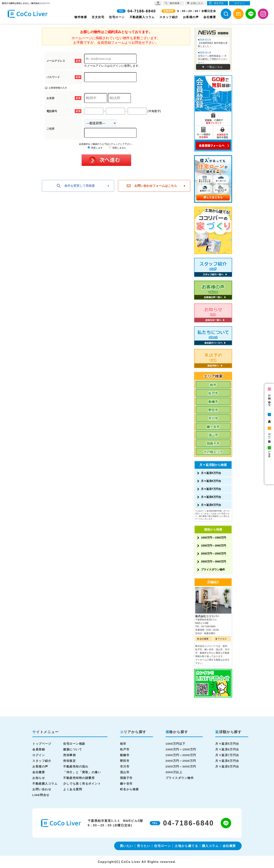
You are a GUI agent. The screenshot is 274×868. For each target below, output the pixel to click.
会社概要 (210, 17)
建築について (73, 749)
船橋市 (213, 402)
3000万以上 (174, 772)
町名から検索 (129, 789)
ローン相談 (269, 435)
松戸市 (213, 393)
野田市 (213, 410)
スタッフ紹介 (169, 17)
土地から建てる (186, 846)
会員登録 (39, 749)
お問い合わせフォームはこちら (152, 186)
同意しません (117, 148)
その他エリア (213, 452)
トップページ (42, 744)
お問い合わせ (269, 399)
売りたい (144, 846)
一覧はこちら (215, 67)
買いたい (127, 846)
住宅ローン (117, 17)
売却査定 (69, 761)
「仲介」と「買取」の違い (82, 772)
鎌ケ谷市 (213, 427)
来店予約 (269, 418)
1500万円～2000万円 (213, 546)
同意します (95, 148)
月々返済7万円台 (211, 489)
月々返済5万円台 (211, 473)
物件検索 (81, 17)
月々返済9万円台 (211, 505)
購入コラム (210, 846)
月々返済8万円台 (211, 497)
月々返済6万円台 (211, 481)
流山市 (213, 435)
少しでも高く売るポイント (82, 784)
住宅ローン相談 (74, 744)
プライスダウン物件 (213, 569)
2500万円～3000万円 (213, 562)
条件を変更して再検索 (76, 186)
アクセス (222, 639)
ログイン (39, 755)
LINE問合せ (41, 795)
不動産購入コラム (142, 17)
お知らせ (39, 778)
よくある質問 (73, 789)
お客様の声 (191, 17)
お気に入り (195, 3)
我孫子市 (213, 444)
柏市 (213, 385)
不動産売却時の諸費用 (79, 778)
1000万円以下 (176, 744)
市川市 (213, 419)
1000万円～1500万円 (213, 538)
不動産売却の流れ (76, 766)
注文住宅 (98, 17)
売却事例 (69, 755)
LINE (269, 455)
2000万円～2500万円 (213, 554)
